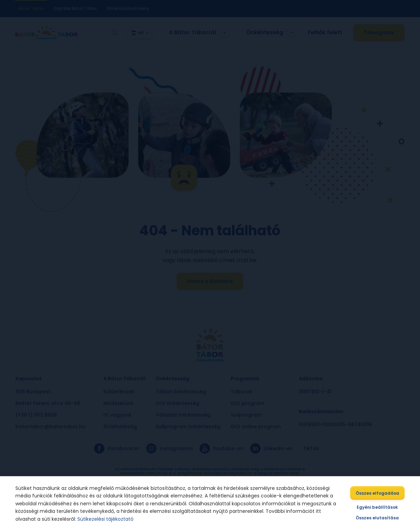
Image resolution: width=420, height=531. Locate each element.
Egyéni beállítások (378, 507)
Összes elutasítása (378, 518)
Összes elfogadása (378, 493)
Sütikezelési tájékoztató (105, 519)
